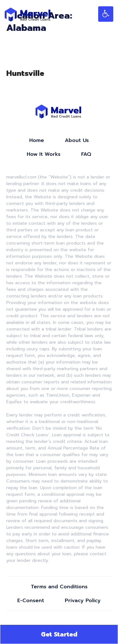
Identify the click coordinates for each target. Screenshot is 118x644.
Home (37, 140)
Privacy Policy (83, 601)
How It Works (44, 154)
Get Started (59, 634)
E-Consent (31, 601)
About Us (77, 140)
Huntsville (25, 73)
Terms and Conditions (59, 587)
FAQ (86, 154)
